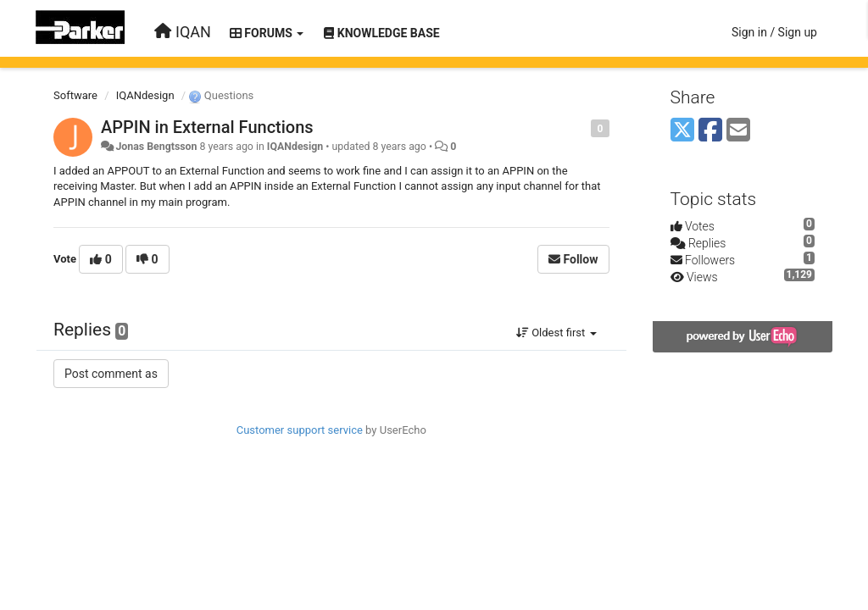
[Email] (738, 131)
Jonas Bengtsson (156, 147)
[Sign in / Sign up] (774, 32)
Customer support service (300, 430)
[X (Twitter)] (682, 131)
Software (75, 95)
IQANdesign (145, 95)
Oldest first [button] (556, 333)
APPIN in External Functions (207, 127)
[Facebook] (710, 131)
